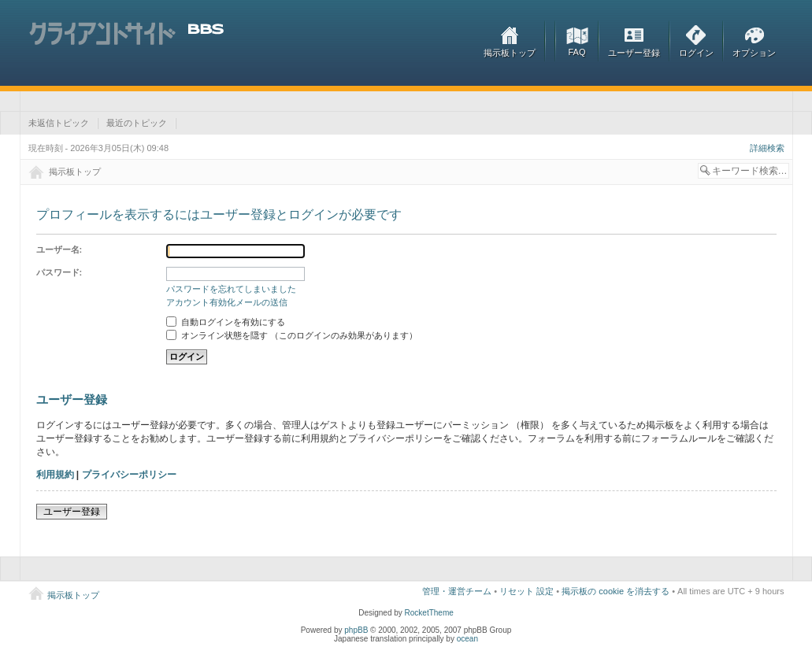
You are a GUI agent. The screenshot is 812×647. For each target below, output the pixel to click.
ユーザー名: (59, 250)
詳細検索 (767, 148)
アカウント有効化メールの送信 (227, 302)
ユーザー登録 (634, 53)
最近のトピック (137, 123)
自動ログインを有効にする (226, 322)
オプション (754, 53)
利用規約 (55, 475)
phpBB (356, 630)
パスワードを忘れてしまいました (231, 289)
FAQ (577, 52)
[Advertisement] (315, 101)
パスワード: (59, 272)
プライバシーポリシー (129, 475)
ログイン (696, 53)
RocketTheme (429, 613)
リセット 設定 (527, 591)
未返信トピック (59, 123)
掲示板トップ (510, 53)
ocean (467, 639)
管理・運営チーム (457, 591)
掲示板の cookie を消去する (615, 591)
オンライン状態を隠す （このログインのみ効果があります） (292, 335)
